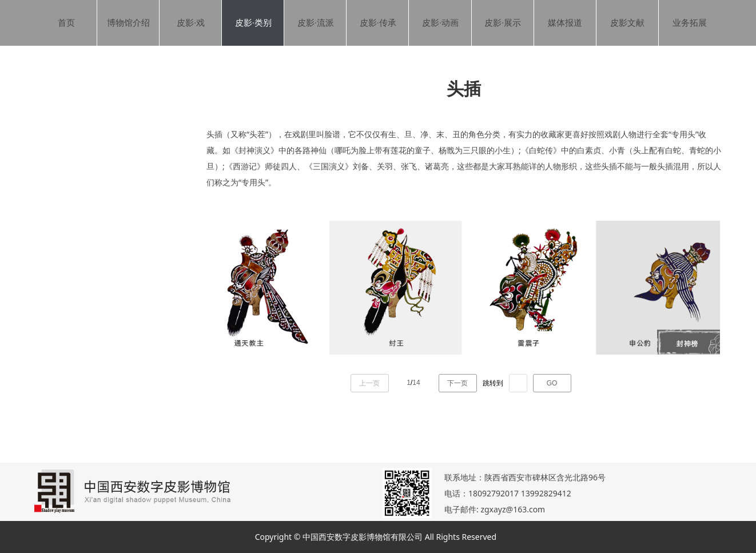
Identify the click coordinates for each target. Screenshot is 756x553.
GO (552, 383)
